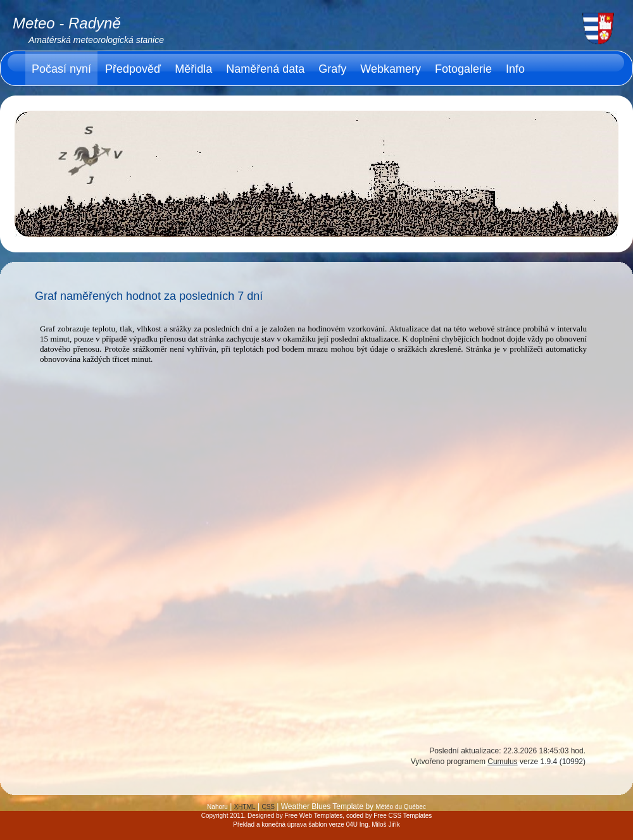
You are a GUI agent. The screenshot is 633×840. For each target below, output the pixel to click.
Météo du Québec (401, 807)
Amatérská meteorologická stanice (96, 40)
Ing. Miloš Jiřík (380, 825)
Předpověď (133, 69)
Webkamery (391, 69)
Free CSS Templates (403, 816)
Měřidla (193, 69)
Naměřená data (265, 69)
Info (515, 69)
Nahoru (217, 807)
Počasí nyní (61, 69)
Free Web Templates (313, 816)
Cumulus (502, 762)
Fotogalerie (463, 69)
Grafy (332, 69)
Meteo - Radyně (67, 23)
